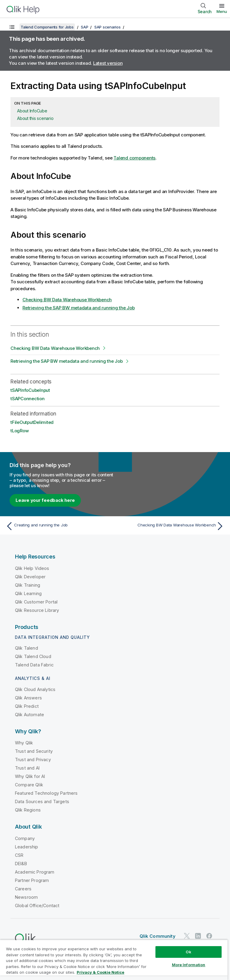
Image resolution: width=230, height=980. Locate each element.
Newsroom (26, 897)
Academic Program (35, 872)
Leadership (27, 847)
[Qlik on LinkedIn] (198, 936)
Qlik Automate (29, 715)
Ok (188, 952)
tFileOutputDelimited (32, 422)
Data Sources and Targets (42, 801)
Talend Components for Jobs (47, 27)
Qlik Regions (28, 810)
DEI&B (21, 864)
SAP (84, 27)
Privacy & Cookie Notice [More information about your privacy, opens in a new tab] (100, 972)
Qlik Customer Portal (36, 602)
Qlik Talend (27, 648)
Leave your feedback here (45, 500)
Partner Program (32, 880)
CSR (19, 855)
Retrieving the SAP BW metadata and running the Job (79, 308)
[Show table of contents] (12, 27)
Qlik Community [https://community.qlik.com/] (158, 936)
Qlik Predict (27, 706)
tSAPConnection (28, 399)
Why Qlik (24, 743)
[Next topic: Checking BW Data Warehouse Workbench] (171, 526)
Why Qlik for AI (30, 776)
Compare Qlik (29, 785)
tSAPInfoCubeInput (30, 390)
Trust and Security (34, 751)
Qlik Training (28, 585)
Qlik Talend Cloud (33, 656)
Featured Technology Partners (46, 793)
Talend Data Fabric (34, 665)
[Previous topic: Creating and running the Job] (59, 526)
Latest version (108, 63)
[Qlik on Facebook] (209, 936)
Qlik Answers (28, 698)
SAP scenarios (108, 27)
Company (25, 838)
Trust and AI (27, 768)
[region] (114, 960)
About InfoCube (32, 111)
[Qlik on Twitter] (187, 936)
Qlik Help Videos (32, 568)
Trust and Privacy (33, 760)
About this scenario (35, 118)
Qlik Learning (28, 593)
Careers (23, 889)
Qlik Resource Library (37, 610)
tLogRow (19, 431)
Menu (222, 11)
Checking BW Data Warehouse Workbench (67, 300)
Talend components (134, 158)
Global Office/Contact (37, 906)
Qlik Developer (30, 577)
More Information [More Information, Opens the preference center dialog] (189, 965)
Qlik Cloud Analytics (35, 689)
